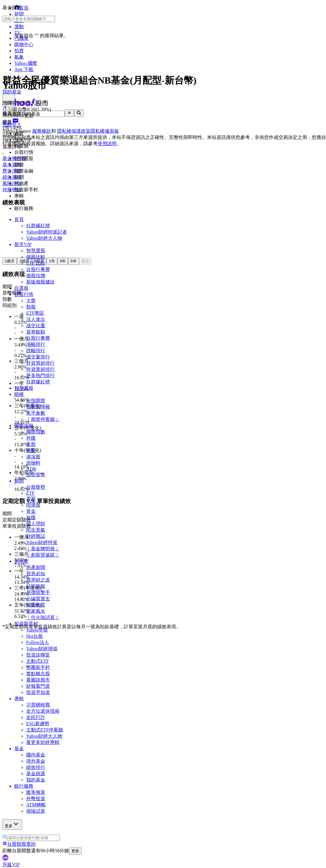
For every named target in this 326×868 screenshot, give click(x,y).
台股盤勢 (36, 487)
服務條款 (42, 131)
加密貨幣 (36, 475)
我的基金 (36, 780)
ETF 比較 (36, 263)
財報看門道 (38, 686)
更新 (75, 851)
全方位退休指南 (43, 711)
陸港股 (33, 505)
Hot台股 (35, 636)
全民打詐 (36, 717)
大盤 (31, 301)
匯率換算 (36, 792)
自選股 (21, 288)
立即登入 (12, 125)
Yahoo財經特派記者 (47, 232)
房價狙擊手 (38, 592)
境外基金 (36, 761)
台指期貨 (36, 401)
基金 (19, 749)
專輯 (19, 699)
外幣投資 (36, 799)
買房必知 (36, 574)
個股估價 (36, 276)
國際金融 (24, 426)
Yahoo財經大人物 (44, 238)
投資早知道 (38, 692)
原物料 (33, 463)
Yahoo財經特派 (42, 542)
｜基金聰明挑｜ (43, 549)
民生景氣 (36, 530)
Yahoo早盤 (37, 630)
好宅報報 (36, 586)
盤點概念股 (38, 674)
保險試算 (36, 811)
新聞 (19, 481)
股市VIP (23, 244)
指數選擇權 (38, 407)
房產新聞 (36, 567)
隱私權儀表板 (105, 131)
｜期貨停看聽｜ (43, 419)
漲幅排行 (36, 344)
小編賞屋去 (38, 599)
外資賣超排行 (40, 369)
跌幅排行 (36, 351)
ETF (30, 493)
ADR (31, 469)
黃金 (31, 511)
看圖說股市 (38, 680)
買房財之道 (38, 580)
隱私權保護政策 (74, 131)
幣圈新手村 (38, 667)
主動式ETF (37, 661)
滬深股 (33, 457)
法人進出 (36, 319)
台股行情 (24, 294)
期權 (19, 394)
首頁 (19, 219)
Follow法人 (38, 642)
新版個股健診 (40, 282)
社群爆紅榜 (38, 226)
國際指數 (36, 432)
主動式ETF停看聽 (45, 730)
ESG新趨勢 (38, 724)
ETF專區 (35, 313)
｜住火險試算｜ (43, 617)
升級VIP (11, 865)
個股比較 (36, 257)
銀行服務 (24, 786)
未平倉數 (36, 413)
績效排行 (36, 767)
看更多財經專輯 (43, 742)
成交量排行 (38, 357)
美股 (31, 444)
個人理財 (36, 524)
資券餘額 (36, 332)
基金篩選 (36, 774)
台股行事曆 (38, 269)
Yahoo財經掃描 (42, 649)
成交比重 (36, 326)
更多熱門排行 (40, 376)
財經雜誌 (36, 536)
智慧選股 (36, 251)
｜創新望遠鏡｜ (43, 555)
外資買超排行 (40, 363)
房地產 (21, 561)
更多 (12, 824)
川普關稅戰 (38, 705)
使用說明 (107, 144)
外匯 (31, 438)
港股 (31, 451)
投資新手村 (26, 624)
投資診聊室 (38, 655)
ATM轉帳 (36, 805)
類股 (31, 307)
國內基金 (36, 755)
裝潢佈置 (36, 605)
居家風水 (36, 611)
